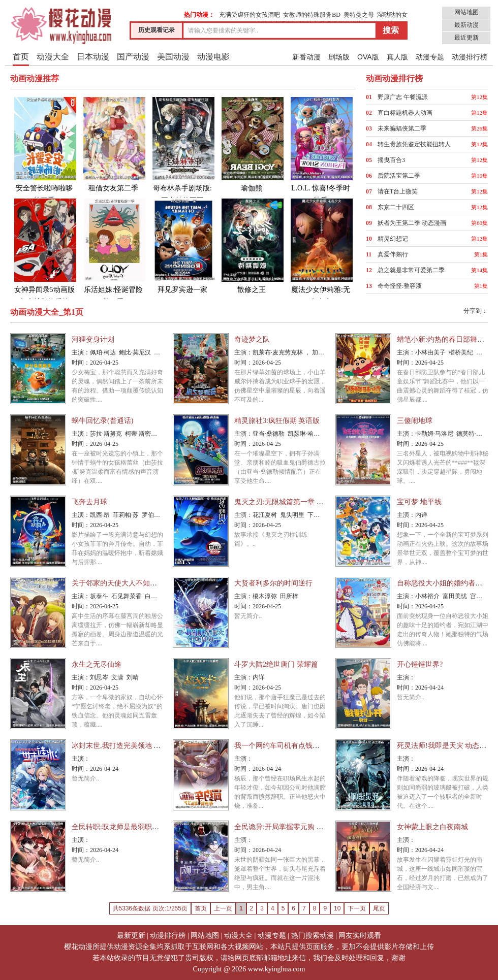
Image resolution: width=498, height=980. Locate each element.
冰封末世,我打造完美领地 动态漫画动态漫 (137, 746)
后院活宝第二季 (399, 176)
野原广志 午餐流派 (403, 97)
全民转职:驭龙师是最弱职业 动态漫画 (130, 827)
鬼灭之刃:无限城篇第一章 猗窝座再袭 (293, 502)
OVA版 (368, 57)
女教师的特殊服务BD (312, 15)
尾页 (379, 908)
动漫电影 (213, 57)
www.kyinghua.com (277, 969)
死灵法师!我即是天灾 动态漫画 (445, 746)
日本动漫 (93, 57)
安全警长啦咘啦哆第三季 (44, 150)
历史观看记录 (157, 30)
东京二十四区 (396, 207)
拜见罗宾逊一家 (182, 246)
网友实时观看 (360, 936)
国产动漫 (133, 57)
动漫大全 (53, 57)
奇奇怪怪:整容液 (400, 286)
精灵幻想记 (393, 239)
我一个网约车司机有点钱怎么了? (286, 746)
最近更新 (466, 38)
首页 (21, 57)
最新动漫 (466, 25)
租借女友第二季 (113, 144)
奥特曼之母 (359, 15)
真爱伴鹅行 (393, 254)
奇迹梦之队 (252, 339)
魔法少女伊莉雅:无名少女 (321, 252)
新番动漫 (306, 57)
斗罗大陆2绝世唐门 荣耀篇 (276, 664)
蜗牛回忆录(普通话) (102, 421)
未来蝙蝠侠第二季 (402, 128)
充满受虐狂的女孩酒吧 (250, 15)
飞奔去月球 (89, 502)
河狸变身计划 (93, 339)
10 (337, 908)
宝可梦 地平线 (419, 502)
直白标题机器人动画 (405, 113)
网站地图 (466, 12)
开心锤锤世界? (420, 664)
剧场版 (339, 57)
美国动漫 (173, 57)
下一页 (357, 908)
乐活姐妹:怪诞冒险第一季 (113, 252)
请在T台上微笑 (398, 191)
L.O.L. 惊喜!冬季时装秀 (321, 150)
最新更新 (131, 936)
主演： (81, 352)
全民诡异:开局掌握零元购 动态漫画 (289, 827)
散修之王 (252, 246)
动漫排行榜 (470, 57)
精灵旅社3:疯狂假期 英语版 (277, 421)
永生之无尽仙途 (97, 664)
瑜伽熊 (252, 144)
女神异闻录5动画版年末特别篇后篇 (44, 252)
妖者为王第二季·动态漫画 (412, 223)
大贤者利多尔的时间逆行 (273, 583)
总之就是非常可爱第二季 (411, 270)
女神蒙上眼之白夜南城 (432, 827)
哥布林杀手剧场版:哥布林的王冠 (182, 150)
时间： (81, 363)
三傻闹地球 (415, 421)
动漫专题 (430, 57)
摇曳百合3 (391, 160)
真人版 (397, 57)
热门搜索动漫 (313, 936)
